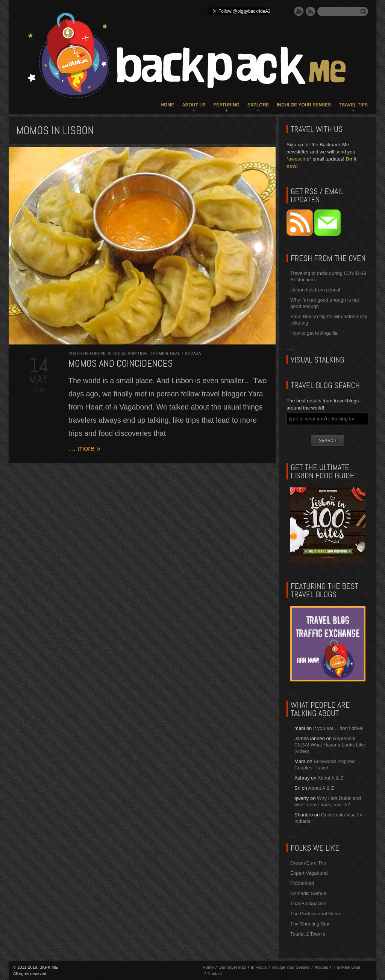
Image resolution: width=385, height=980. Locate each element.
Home (167, 105)
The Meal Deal (165, 354)
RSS (311, 11)
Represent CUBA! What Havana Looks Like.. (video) (331, 745)
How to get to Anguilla (314, 333)
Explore (258, 105)
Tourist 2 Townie (308, 934)
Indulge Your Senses (304, 105)
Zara (196, 354)
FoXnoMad (302, 883)
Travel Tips (353, 105)
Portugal (138, 354)
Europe (98, 354)
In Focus (117, 354)
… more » (85, 448)
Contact (215, 974)
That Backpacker (309, 903)
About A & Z (330, 778)
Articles (321, 967)
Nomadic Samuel (309, 893)
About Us (194, 105)
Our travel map (232, 967)
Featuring (227, 105)
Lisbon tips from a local (315, 290)
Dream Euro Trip (308, 863)
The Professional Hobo (315, 914)
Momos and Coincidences (121, 363)
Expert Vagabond (309, 873)
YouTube (299, 11)
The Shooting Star (310, 924)
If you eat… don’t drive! (338, 728)
